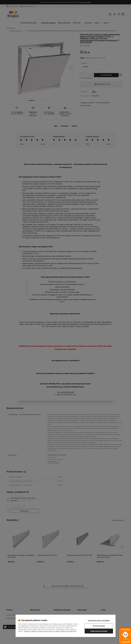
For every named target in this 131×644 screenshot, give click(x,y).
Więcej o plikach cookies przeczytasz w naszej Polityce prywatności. (50, 631)
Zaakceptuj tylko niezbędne (99, 621)
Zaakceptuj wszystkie (99, 631)
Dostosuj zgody (99, 626)
